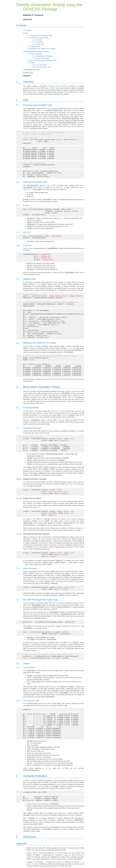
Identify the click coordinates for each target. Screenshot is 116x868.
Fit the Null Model (35, 54)
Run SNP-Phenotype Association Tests (42, 60)
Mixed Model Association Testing (36, 51)
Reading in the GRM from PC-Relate (42, 49)
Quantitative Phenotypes (43, 56)
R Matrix (37, 40)
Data (26, 33)
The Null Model (40, 65)
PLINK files (38, 44)
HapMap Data (34, 47)
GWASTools (27, 113)
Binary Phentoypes (41, 58)
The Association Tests (42, 67)
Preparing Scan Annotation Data (40, 36)
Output (31, 63)
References (28, 73)
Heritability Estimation (32, 70)
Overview (27, 30)
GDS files (38, 42)
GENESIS (64, 86)
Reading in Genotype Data (38, 38)
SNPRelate (29, 248)
